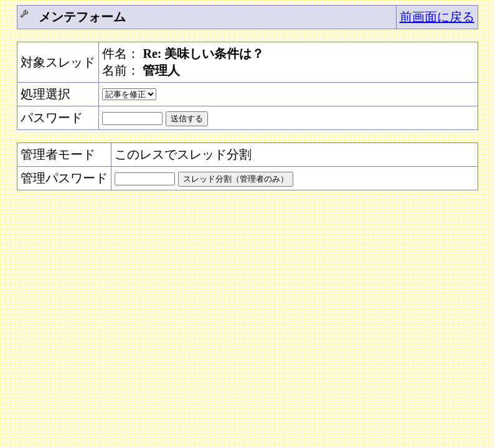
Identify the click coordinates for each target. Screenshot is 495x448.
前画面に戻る (437, 17)
